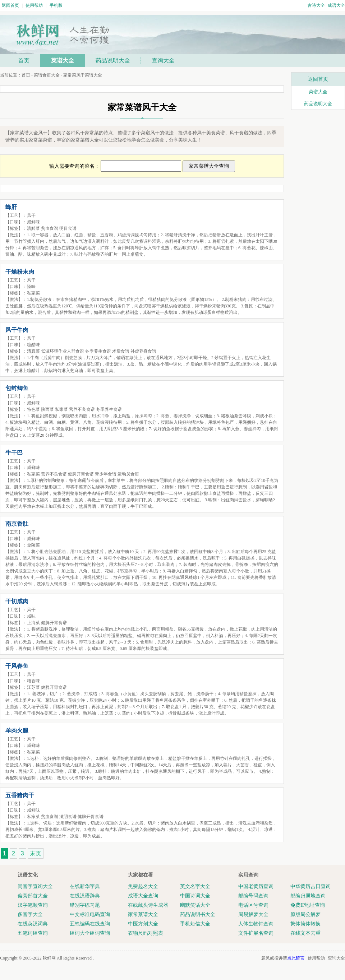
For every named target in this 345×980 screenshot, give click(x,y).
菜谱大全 (63, 61)
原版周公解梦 (305, 914)
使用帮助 (34, 5)
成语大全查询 (143, 896)
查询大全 (163, 61)
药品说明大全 (113, 61)
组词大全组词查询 (90, 933)
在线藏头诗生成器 (148, 905)
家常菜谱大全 (143, 914)
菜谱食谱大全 (47, 75)
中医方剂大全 (143, 924)
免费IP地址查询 (308, 905)
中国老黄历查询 (256, 886)
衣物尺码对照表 (146, 933)
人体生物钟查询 (256, 924)
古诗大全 (316, 5)
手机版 (56, 5)
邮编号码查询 (253, 896)
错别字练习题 (85, 905)
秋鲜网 (49, 958)
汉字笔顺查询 (33, 905)
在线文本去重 (305, 933)
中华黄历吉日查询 (310, 886)
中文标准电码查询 (90, 914)
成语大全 (336, 5)
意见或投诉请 (283, 958)
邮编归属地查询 (308, 896)
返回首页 (10, 5)
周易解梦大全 (253, 914)
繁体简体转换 (305, 924)
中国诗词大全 (195, 896)
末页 (36, 853)
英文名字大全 (195, 886)
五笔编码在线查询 (90, 924)
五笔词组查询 (33, 933)
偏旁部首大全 (33, 896)
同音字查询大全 (35, 886)
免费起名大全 (143, 886)
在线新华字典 (85, 886)
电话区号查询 (253, 905)
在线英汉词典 (33, 924)
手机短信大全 (195, 924)
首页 (24, 61)
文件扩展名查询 (256, 933)
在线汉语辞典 (85, 896)
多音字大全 (30, 914)
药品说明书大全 (198, 914)
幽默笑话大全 (195, 905)
